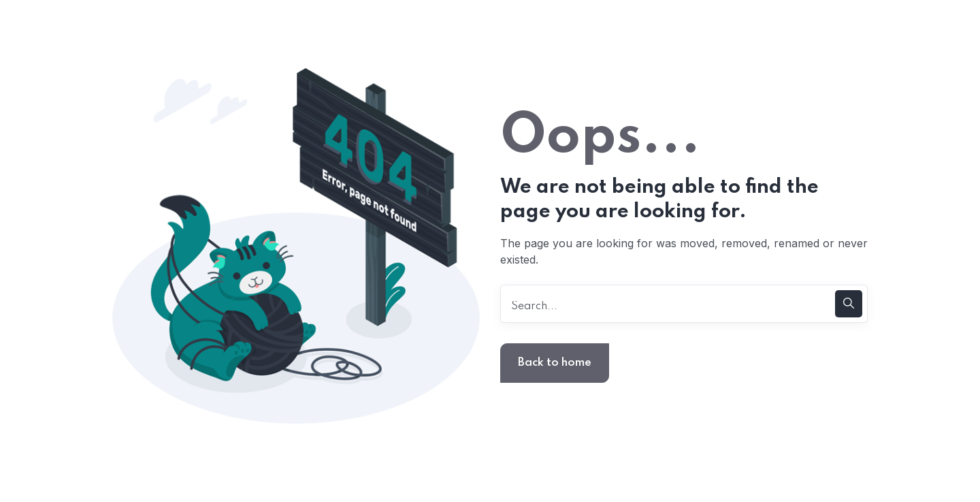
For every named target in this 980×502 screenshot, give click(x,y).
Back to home (555, 363)
